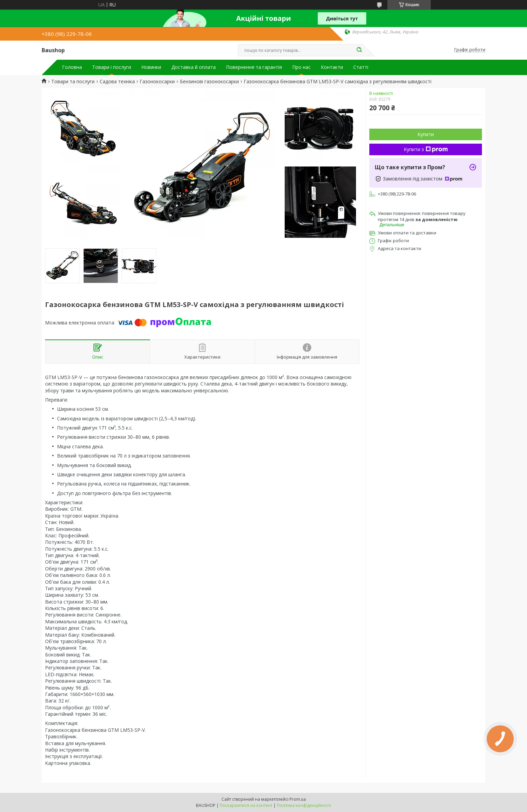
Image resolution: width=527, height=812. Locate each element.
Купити (426, 134)
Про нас (301, 67)
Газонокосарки (157, 82)
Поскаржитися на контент (246, 805)
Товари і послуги (112, 67)
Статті (361, 67)
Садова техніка (117, 82)
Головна (72, 67)
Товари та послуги (73, 82)
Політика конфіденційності (304, 805)
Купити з (426, 149)
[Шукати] (359, 50)
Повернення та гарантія (254, 67)
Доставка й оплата (194, 67)
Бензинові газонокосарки (209, 82)
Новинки (151, 67)
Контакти (332, 67)
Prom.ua (298, 799)
